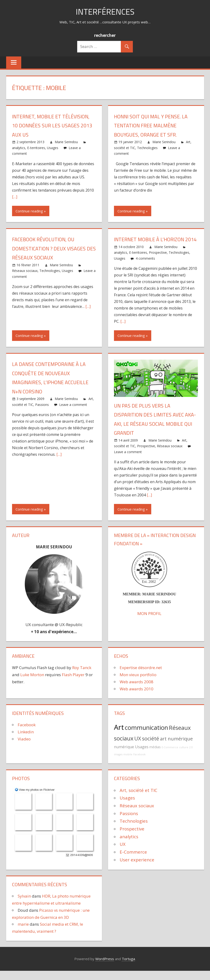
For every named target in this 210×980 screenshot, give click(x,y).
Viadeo (24, 748)
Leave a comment (73, 414)
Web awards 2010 (136, 698)
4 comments (145, 267)
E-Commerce (170, 756)
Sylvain (24, 905)
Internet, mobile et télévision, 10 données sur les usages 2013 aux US (52, 126)
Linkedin (26, 741)
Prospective (158, 262)
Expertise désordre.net (141, 677)
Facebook (27, 734)
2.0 (191, 756)
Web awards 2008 (136, 691)
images (118, 763)
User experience (137, 869)
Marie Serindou (66, 142)
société (151, 747)
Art (119, 736)
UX (138, 747)
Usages (53, 148)
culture (184, 756)
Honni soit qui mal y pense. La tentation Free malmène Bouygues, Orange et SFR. (152, 126)
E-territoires (36, 148)
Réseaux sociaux (25, 271)
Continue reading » (31, 211)
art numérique (176, 748)
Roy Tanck (82, 677)
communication (146, 737)
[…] (15, 197)
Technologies (147, 148)
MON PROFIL (149, 623)
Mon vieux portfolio (138, 684)
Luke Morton (32, 684)
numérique (124, 756)
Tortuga (128, 968)
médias (155, 756)
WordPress (105, 968)
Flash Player (73, 684)
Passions (42, 414)
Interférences (105, 11)
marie (23, 933)
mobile (128, 763)
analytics (19, 148)
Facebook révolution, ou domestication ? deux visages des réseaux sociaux (50, 248)
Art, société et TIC (139, 799)
